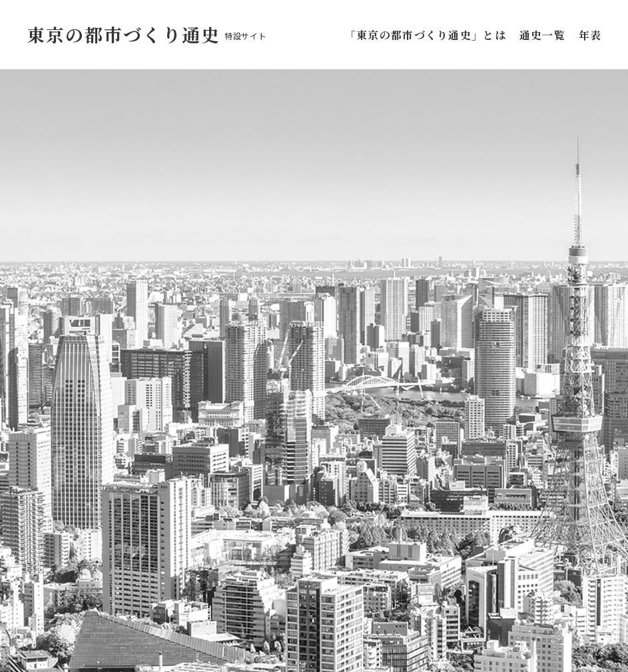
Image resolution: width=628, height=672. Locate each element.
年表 (590, 35)
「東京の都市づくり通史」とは (428, 35)
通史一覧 (542, 35)
